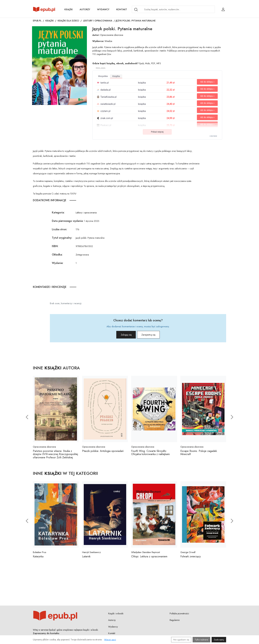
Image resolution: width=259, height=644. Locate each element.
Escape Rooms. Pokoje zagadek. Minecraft (199, 454)
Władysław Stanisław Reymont (146, 554)
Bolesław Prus (39, 554)
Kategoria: (58, 212)
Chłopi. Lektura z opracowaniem (149, 558)
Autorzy (85, 9)
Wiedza (108, 41)
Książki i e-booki (116, 615)
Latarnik (86, 558)
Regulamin (175, 621)
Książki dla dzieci (68, 21)
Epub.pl (37, 21)
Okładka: (57, 255)
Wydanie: (58, 263)
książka (116, 76)
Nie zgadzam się (181, 640)
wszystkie (103, 76)
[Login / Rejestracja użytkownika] (223, 9)
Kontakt (122, 9)
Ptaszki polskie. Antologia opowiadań (103, 452)
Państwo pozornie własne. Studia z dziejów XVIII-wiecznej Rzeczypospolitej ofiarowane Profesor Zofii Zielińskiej (55, 455)
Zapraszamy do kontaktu (46, 634)
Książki (69, 9)
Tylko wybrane (201, 640)
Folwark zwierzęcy (191, 558)
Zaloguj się (121, 335)
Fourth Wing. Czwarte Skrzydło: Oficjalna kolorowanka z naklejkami (150, 454)
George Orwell (188, 554)
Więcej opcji (110, 640)
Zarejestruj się (153, 335)
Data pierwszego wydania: (68, 221)
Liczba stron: (59, 229)
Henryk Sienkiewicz (91, 554)
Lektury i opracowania (98, 21)
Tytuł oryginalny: (62, 238)
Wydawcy (103, 9)
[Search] (136, 10)
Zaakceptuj (219, 640)
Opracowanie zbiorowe (112, 35)
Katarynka (38, 558)
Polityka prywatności (179, 615)
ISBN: (55, 246)
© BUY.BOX (213, 136)
